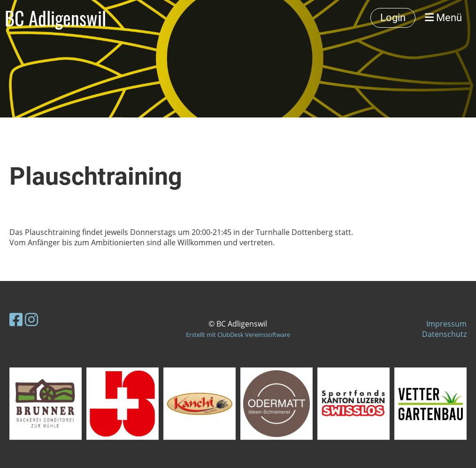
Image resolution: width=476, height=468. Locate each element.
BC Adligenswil (55, 18)
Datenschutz (444, 334)
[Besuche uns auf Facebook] (16, 319)
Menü (443, 18)
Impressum (446, 324)
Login (393, 18)
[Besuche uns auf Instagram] (31, 319)
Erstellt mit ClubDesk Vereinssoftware (238, 335)
